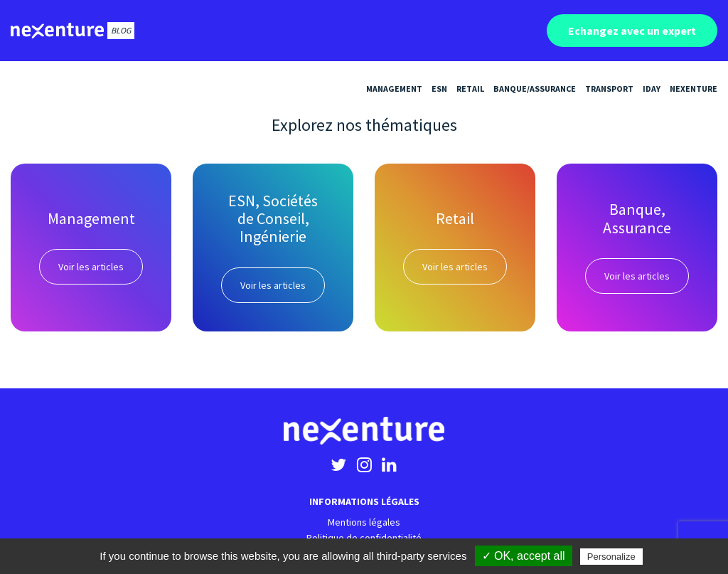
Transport (609, 89)
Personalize (611, 557)
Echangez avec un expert (632, 31)
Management (394, 89)
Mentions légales (364, 522)
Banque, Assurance (637, 218)
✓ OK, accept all (524, 556)
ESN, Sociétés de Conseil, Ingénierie (273, 219)
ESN (439, 89)
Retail (470, 89)
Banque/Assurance (535, 89)
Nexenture (694, 89)
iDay (652, 89)
